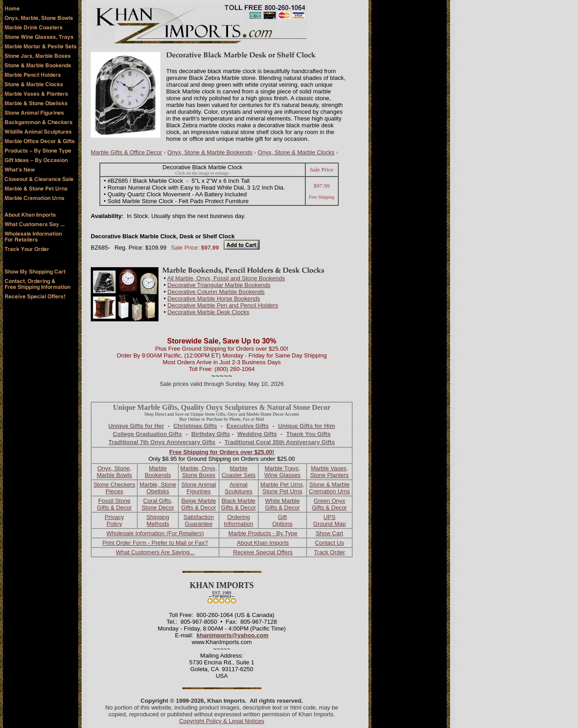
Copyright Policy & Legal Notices (222, 721)
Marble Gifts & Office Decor (126, 152)
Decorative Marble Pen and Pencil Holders (223, 305)
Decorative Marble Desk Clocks (208, 312)
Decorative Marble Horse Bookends (214, 299)
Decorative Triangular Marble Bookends (219, 285)
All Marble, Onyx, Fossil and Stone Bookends (226, 278)
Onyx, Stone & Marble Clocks (296, 152)
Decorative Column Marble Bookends (216, 292)
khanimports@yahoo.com (232, 635)
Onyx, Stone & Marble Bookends (210, 152)
